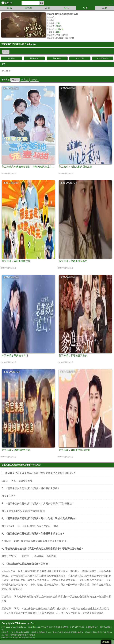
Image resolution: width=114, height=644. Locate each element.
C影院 (9, 3)
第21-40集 (34, 58)
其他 (104, 8)
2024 (58, 32)
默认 (5, 51)
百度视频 (51, 556)
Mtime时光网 (8, 571)
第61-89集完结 (68, 372)
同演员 (34, 79)
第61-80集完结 (68, 277)
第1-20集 (11, 58)
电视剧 (28, 8)
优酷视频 (39, 556)
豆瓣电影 (6, 609)
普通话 (59, 26)
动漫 (47, 8)
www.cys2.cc (28, 623)
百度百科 (46, 526)
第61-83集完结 (11, 88)
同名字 (15, 79)
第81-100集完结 (69, 183)
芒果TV (12, 556)
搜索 (42, 3)
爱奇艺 (25, 556)
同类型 (24, 79)
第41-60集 (57, 58)
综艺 (66, 8)
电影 (9, 8)
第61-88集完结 (68, 88)
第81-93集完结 (103, 58)
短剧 (85, 8)
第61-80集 (80, 58)
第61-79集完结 (11, 277)
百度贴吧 (6, 541)
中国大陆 (60, 29)
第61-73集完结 (11, 183)
